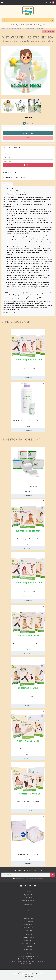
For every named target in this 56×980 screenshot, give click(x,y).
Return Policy (28, 924)
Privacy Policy (40, 879)
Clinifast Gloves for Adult (28, 854)
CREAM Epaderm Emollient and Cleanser (28, 421)
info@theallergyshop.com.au (28, 959)
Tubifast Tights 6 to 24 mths (28, 539)
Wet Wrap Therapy (28, 938)
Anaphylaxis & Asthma (28, 944)
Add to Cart (28, 133)
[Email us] (21, 886)
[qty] (28, 154)
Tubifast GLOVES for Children (28, 749)
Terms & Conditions (30, 879)
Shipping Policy (28, 921)
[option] (28, 70)
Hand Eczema (28, 941)
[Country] (28, 157)
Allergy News (28, 949)
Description (7, 184)
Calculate (28, 165)
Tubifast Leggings (28, 368)
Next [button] (43, 106)
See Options (28, 378)
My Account (28, 895)
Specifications (20, 184)
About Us (28, 908)
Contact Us (28, 914)
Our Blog (28, 911)
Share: (48, 31)
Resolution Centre (28, 901)
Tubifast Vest (28, 696)
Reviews (36, 184)
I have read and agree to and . (28, 879)
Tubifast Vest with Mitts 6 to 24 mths (28, 644)
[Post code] (28, 161)
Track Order (28, 898)
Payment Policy (28, 927)
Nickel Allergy (28, 946)
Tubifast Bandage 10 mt (28, 486)
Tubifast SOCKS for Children (28, 801)
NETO (32, 977)
